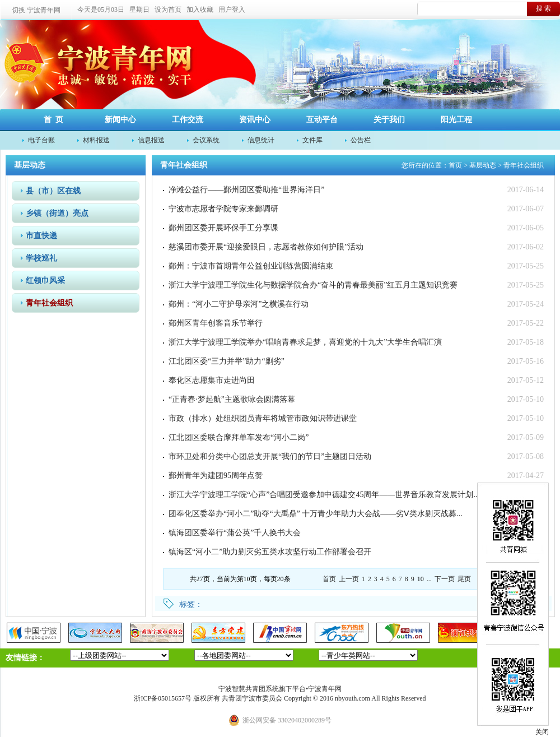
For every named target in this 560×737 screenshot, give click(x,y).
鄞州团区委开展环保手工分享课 (223, 228)
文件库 (312, 140)
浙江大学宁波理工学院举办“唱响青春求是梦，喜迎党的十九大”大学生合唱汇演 (305, 342)
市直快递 (41, 236)
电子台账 (41, 140)
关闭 (542, 732)
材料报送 (96, 140)
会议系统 (206, 140)
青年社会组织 (49, 303)
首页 (455, 165)
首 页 (53, 120)
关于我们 (389, 120)
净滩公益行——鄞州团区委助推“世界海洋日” (246, 190)
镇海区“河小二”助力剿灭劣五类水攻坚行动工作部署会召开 (270, 552)
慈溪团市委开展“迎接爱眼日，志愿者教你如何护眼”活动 (266, 247)
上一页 (349, 579)
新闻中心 (120, 120)
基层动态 (483, 165)
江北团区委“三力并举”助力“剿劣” (227, 361)
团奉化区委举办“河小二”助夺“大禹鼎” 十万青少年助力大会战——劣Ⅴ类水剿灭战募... (316, 514)
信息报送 (151, 140)
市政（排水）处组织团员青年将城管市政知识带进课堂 (263, 418)
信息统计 (261, 140)
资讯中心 (255, 120)
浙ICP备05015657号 (163, 698)
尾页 (464, 579)
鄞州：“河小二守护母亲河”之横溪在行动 (239, 304)
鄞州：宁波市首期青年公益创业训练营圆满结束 (251, 266)
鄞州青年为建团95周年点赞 (216, 476)
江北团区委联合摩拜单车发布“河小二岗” (239, 437)
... (429, 579)
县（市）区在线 (53, 191)
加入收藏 (200, 10)
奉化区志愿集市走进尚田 (212, 380)
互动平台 (322, 120)
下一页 (445, 579)
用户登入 (232, 10)
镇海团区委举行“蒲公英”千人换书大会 (235, 533)
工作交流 (188, 120)
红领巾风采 (45, 281)
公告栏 (361, 140)
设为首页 (168, 10)
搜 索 (543, 8)
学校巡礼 (41, 258)
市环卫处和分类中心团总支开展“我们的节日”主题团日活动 (270, 456)
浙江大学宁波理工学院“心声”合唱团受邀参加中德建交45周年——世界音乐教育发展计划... (324, 495)
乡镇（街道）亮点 (57, 213)
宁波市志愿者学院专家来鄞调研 (223, 209)
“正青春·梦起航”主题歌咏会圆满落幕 (232, 399)
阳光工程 (456, 120)
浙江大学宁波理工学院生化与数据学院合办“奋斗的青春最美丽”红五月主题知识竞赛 (313, 285)
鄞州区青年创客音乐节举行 (216, 323)
